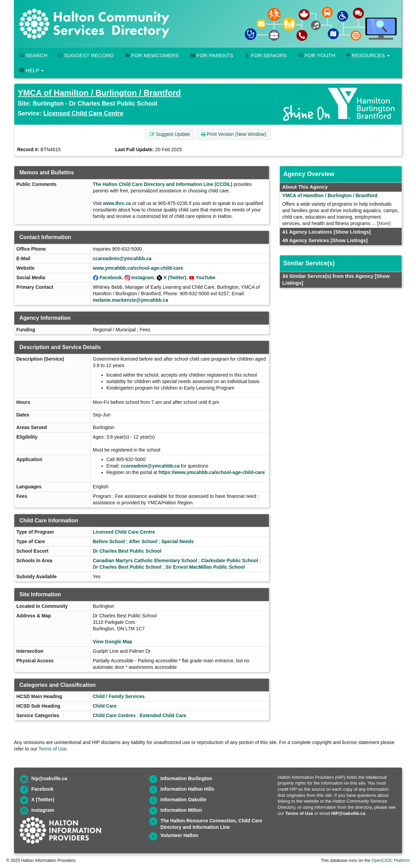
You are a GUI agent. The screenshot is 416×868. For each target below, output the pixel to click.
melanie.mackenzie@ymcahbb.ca (131, 300)
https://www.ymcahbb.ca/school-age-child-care (212, 472)
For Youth (316, 55)
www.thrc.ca (117, 203)
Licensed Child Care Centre (83, 113)
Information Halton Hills (187, 789)
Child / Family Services (119, 696)
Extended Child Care (163, 715)
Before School (109, 541)
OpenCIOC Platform (391, 861)
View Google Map (113, 642)
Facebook (110, 278)
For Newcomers (151, 55)
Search (33, 55)
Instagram (142, 278)
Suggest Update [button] (170, 134)
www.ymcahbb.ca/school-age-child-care (138, 268)
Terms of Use (52, 749)
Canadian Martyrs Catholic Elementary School (145, 561)
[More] (384, 223)
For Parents (211, 55)
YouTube (206, 278)
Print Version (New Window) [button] (234, 134)
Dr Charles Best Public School (127, 551)
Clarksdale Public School (230, 561)
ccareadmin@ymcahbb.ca (122, 258)
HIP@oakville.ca (348, 813)
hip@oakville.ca (49, 778)
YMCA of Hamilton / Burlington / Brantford (99, 93)
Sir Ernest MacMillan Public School (205, 567)
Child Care (105, 706)
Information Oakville (183, 800)
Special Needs (178, 541)
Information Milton (181, 810)
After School (143, 541)
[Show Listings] (352, 232)
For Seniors (265, 55)
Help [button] (32, 70)
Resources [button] (368, 55)
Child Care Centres (114, 715)
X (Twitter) (175, 278)
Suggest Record (85, 55)
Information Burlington (186, 778)
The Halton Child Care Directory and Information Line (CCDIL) (163, 184)
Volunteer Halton (179, 835)
